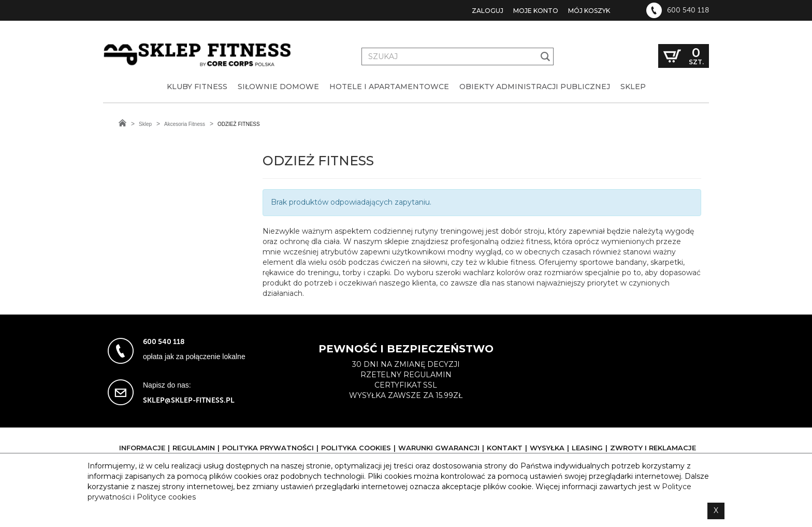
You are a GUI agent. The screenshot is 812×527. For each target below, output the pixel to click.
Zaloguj (488, 11)
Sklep (145, 124)
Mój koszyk (589, 11)
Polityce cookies (166, 497)
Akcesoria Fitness (185, 124)
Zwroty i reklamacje (653, 448)
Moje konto (536, 11)
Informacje (142, 448)
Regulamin (194, 448)
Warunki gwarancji (439, 448)
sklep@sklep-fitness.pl (189, 400)
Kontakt (505, 448)
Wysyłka (547, 448)
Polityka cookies (356, 448)
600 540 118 (688, 10)
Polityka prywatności (268, 448)
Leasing (587, 448)
